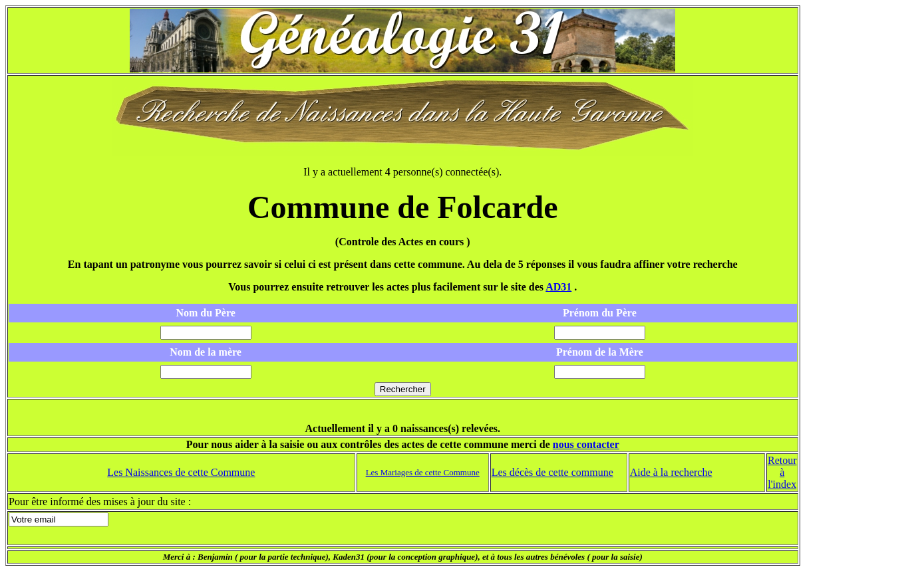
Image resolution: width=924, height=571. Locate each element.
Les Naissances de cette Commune (181, 472)
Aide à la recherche (671, 472)
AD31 (558, 287)
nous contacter (586, 444)
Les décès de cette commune (552, 472)
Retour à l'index (782, 472)
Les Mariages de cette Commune (423, 472)
